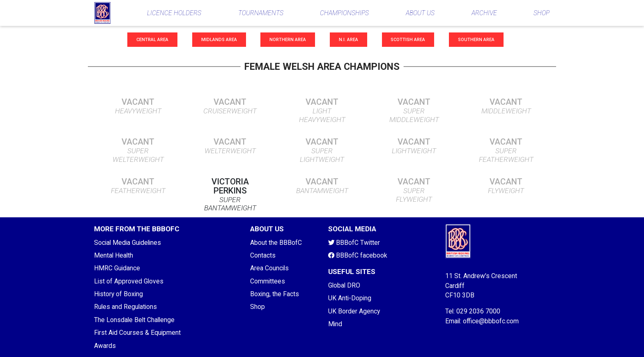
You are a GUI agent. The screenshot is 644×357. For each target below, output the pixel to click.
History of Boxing (118, 294)
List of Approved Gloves (129, 281)
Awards (105, 346)
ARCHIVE (484, 13)
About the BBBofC (276, 243)
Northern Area (288, 40)
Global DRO (344, 285)
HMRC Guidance (117, 268)
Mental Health (114, 255)
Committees (268, 281)
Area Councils (269, 268)
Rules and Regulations (125, 307)
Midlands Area (219, 40)
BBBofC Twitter (354, 243)
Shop (258, 307)
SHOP (542, 13)
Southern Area (476, 40)
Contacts (263, 255)
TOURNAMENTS (261, 13)
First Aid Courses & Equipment (137, 333)
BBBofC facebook (358, 255)
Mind (335, 324)
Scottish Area (408, 40)
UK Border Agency (354, 311)
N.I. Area (348, 40)
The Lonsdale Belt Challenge (134, 320)
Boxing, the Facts (275, 294)
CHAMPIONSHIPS (344, 13)
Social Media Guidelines (128, 243)
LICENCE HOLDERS (174, 13)
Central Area (152, 40)
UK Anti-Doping (350, 298)
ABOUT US (420, 13)
